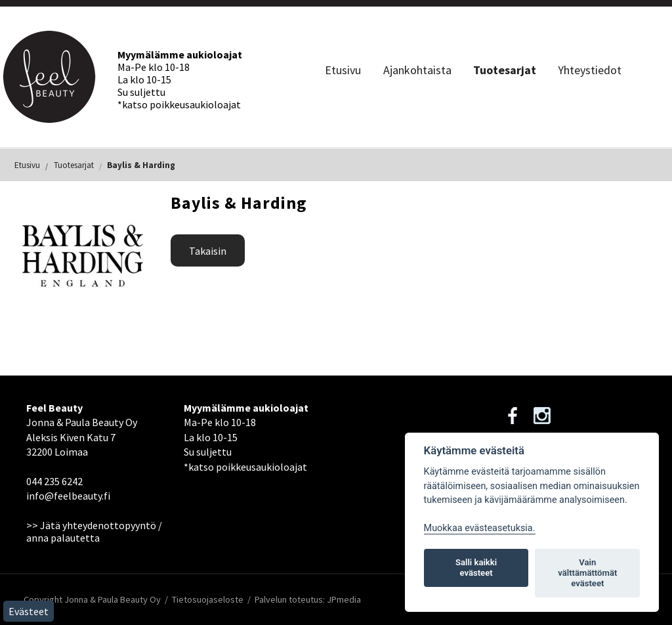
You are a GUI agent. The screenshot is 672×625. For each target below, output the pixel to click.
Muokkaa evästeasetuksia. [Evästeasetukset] (480, 528)
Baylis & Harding (141, 165)
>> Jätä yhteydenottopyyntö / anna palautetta (94, 531)
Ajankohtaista (417, 70)
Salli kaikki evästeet (476, 568)
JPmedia (344, 599)
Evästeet (29, 611)
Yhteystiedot (590, 70)
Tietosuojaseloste (208, 599)
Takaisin (208, 251)
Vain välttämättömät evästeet (587, 573)
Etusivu (343, 70)
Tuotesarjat (505, 70)
